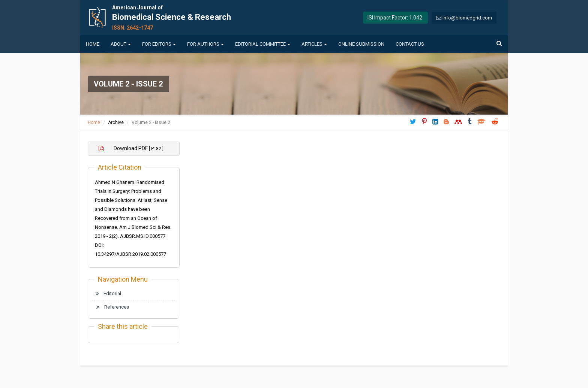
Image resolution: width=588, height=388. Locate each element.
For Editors (159, 44)
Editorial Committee (263, 44)
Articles (314, 44)
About (121, 44)
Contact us (410, 44)
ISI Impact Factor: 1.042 (395, 18)
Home (93, 44)
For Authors (205, 44)
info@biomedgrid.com (467, 18)
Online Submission (361, 44)
